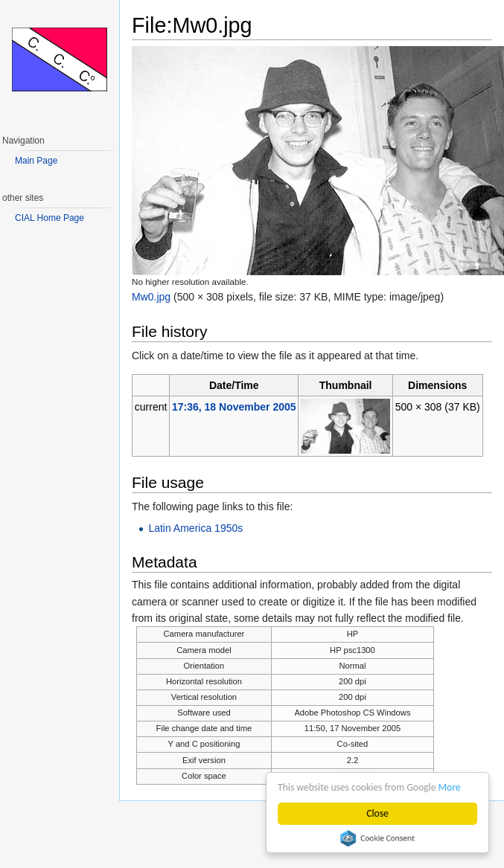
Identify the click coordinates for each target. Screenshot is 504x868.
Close (378, 813)
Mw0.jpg (151, 297)
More (450, 787)
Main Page (36, 161)
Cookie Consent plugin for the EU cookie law (378, 838)
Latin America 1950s (195, 528)
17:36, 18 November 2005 (234, 407)
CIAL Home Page (50, 218)
